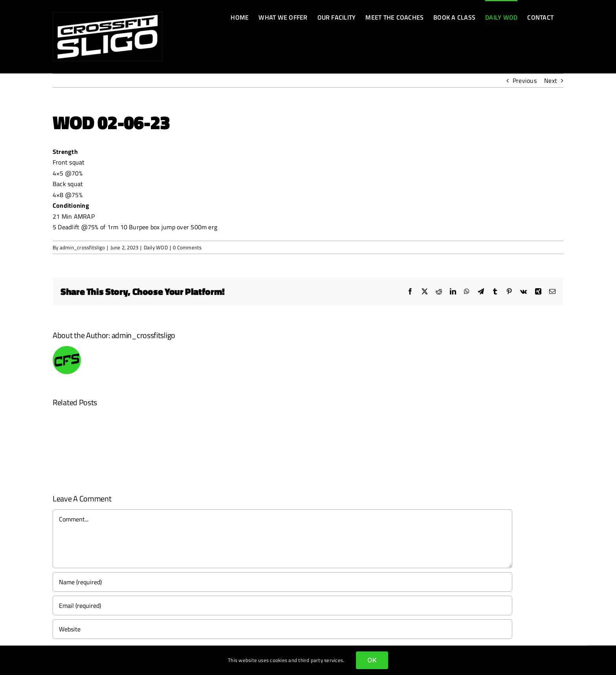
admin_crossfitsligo (82, 247)
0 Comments (187, 247)
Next (551, 80)
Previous (525, 80)
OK (372, 660)
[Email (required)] (282, 605)
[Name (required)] (282, 582)
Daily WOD (156, 247)
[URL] (282, 629)
